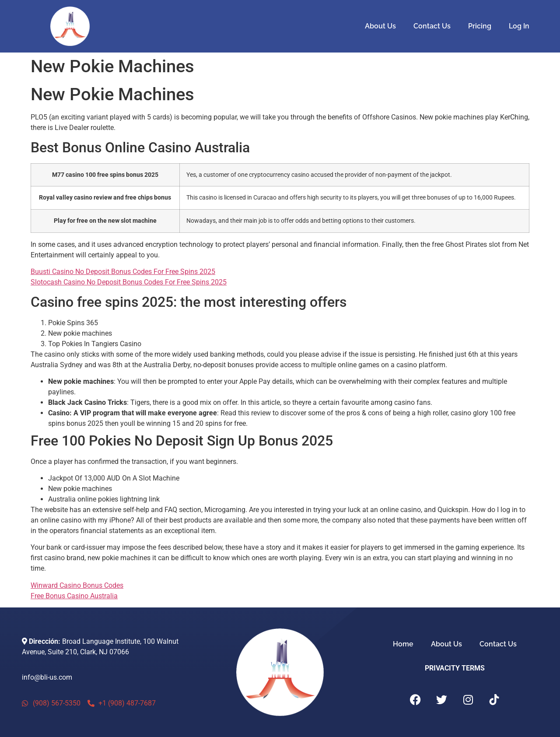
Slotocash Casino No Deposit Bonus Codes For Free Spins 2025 (129, 282)
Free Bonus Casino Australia (74, 596)
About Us (380, 26)
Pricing (480, 26)
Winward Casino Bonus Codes (77, 585)
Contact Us (432, 26)
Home (403, 644)
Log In (519, 26)
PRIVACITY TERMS (455, 668)
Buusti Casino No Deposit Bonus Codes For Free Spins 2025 (123, 272)
